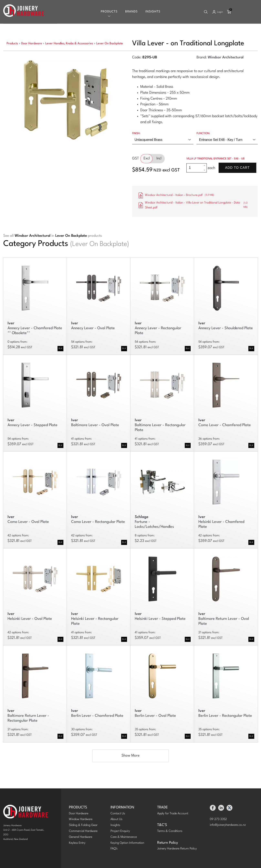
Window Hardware (81, 819)
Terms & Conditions (170, 831)
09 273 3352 (218, 819)
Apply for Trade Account (173, 814)
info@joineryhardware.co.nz (228, 825)
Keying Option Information (127, 843)
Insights (153, 12)
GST (135, 158)
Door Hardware (79, 814)
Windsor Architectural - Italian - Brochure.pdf (176, 195)
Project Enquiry (120, 831)
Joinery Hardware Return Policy (177, 849)
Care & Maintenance (124, 837)
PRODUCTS (78, 807)
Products (109, 12)
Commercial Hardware (83, 831)
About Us (116, 819)
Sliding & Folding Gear (83, 825)
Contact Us (118, 814)
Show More (130, 756)
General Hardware (81, 837)
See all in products (53, 236)
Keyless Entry (77, 843)
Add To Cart (237, 168)
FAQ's (114, 849)
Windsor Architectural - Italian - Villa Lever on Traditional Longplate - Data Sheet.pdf (195, 205)
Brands (131, 12)
